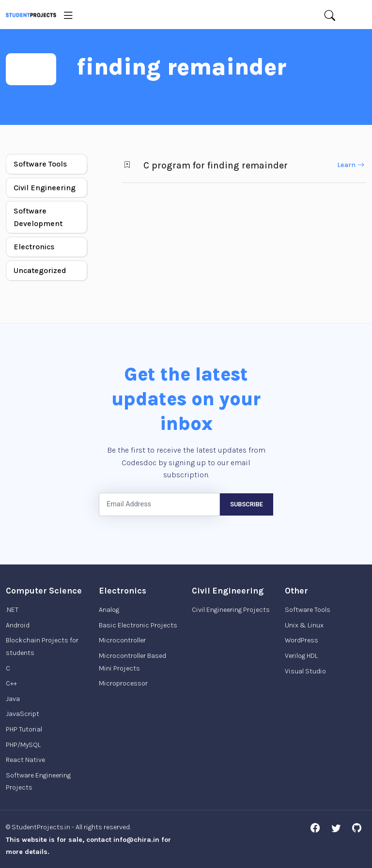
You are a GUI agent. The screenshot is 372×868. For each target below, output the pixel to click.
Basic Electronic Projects (138, 625)
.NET (12, 610)
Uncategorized (40, 270)
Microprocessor (123, 683)
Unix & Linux (304, 625)
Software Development (38, 217)
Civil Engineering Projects (231, 610)
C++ (11, 683)
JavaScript (23, 714)
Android (18, 625)
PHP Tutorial (24, 729)
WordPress (302, 640)
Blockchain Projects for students (42, 647)
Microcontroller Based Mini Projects (132, 662)
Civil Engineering (45, 188)
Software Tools (40, 164)
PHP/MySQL (23, 745)
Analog (109, 610)
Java (13, 699)
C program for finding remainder (216, 165)
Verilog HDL (301, 656)
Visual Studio (305, 671)
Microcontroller (122, 640)
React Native (25, 760)
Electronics (34, 247)
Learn (351, 165)
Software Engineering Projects (38, 782)
